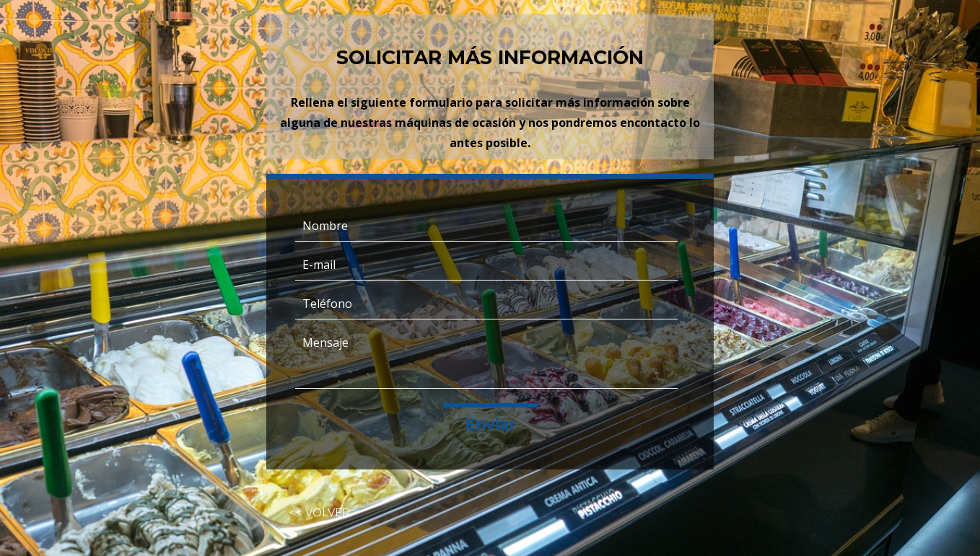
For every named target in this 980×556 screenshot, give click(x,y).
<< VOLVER (320, 513)
